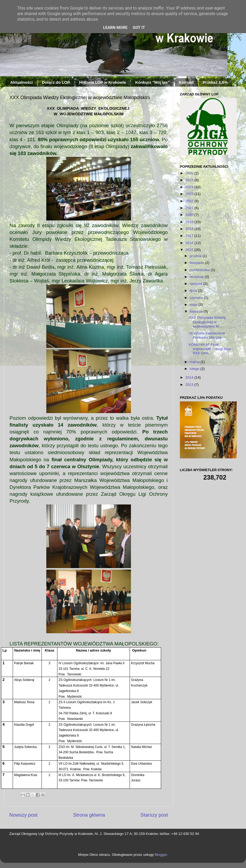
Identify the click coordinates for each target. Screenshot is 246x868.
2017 (190, 236)
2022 (190, 201)
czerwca (197, 298)
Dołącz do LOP (56, 82)
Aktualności (22, 82)
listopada (197, 263)
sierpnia (196, 284)
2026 (190, 173)
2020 (190, 215)
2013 (190, 385)
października (200, 270)
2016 (190, 243)
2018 (190, 229)
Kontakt (186, 82)
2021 (190, 208)
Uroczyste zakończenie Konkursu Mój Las (207, 335)
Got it (139, 28)
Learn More (115, 28)
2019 (190, 222)
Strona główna (89, 815)
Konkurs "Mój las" (152, 82)
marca (195, 362)
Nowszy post (23, 815)
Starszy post (154, 815)
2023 (190, 194)
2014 (190, 377)
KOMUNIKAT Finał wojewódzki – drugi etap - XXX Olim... (211, 349)
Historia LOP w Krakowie (102, 82)
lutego (195, 369)
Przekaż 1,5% (215, 82)
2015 (190, 250)
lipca (194, 291)
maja (194, 305)
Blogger (161, 855)
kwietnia (197, 311)
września (197, 277)
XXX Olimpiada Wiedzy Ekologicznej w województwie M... (207, 322)
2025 (190, 180)
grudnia (196, 256)
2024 (190, 187)
